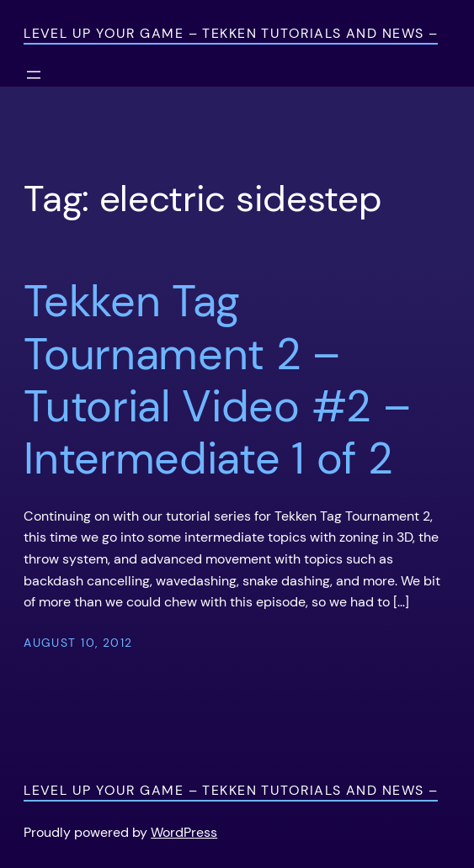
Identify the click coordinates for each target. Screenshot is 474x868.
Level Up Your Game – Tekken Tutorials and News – (231, 33)
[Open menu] (34, 75)
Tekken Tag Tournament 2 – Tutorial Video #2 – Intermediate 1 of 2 (217, 380)
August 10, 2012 (78, 643)
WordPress (184, 832)
